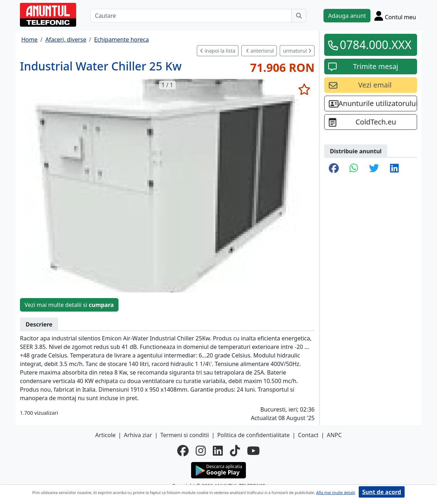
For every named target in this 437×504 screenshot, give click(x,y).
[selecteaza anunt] (304, 89)
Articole (106, 435)
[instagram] (201, 451)
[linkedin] (218, 451)
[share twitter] (374, 169)
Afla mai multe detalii (335, 492)
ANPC (334, 435)
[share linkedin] (394, 169)
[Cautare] (191, 16)
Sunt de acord (382, 492)
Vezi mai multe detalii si (69, 305)
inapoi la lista (218, 51)
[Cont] (395, 16)
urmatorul (297, 51)
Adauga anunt (347, 16)
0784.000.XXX (376, 45)
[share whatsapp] (354, 169)
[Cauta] (299, 16)
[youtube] (253, 451)
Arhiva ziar (138, 435)
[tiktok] (235, 451)
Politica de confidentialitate (253, 435)
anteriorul (260, 51)
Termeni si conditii (185, 435)
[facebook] (183, 451)
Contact (308, 435)
